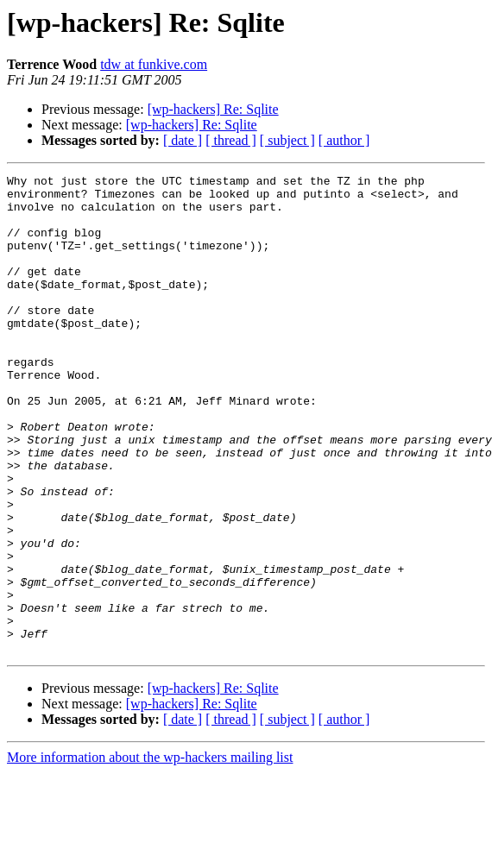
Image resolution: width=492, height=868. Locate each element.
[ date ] (183, 140)
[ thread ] (231, 140)
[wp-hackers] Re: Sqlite (213, 109)
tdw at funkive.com (154, 64)
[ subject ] (287, 140)
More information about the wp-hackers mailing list (150, 853)
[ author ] (344, 140)
